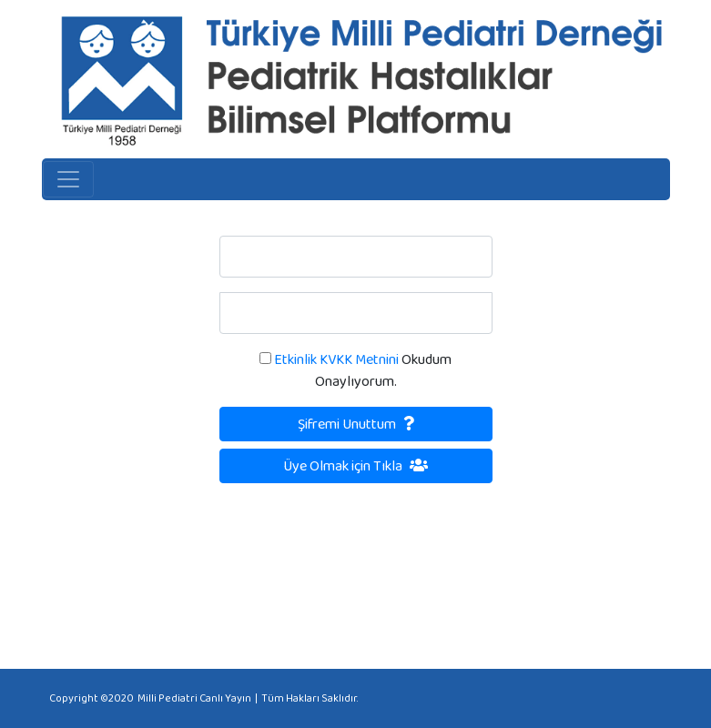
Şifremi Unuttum (356, 424)
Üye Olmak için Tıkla (355, 465)
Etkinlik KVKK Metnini (335, 359)
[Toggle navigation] (68, 179)
